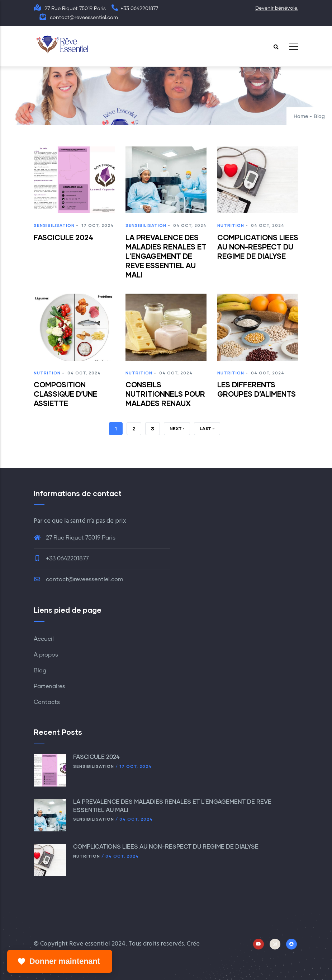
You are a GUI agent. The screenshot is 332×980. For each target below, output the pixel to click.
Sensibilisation (54, 225)
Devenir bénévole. (277, 8)
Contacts (47, 702)
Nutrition (231, 225)
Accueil (44, 639)
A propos (46, 655)
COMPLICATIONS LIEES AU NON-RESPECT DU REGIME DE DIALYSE (166, 847)
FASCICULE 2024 (97, 757)
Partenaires (49, 686)
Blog (40, 671)
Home (301, 117)
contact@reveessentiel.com (79, 579)
